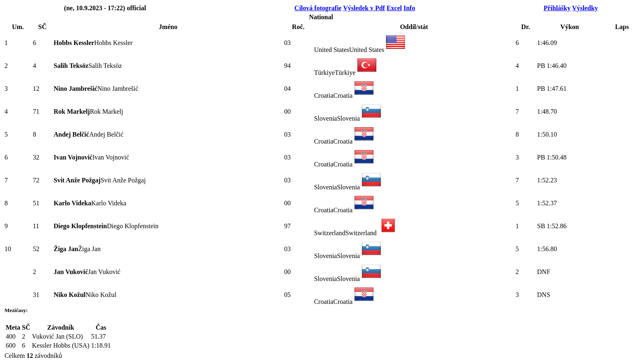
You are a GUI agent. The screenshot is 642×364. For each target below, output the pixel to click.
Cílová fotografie (318, 8)
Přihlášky (557, 8)
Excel (394, 8)
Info (409, 8)
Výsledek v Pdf (364, 8)
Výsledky (585, 8)
